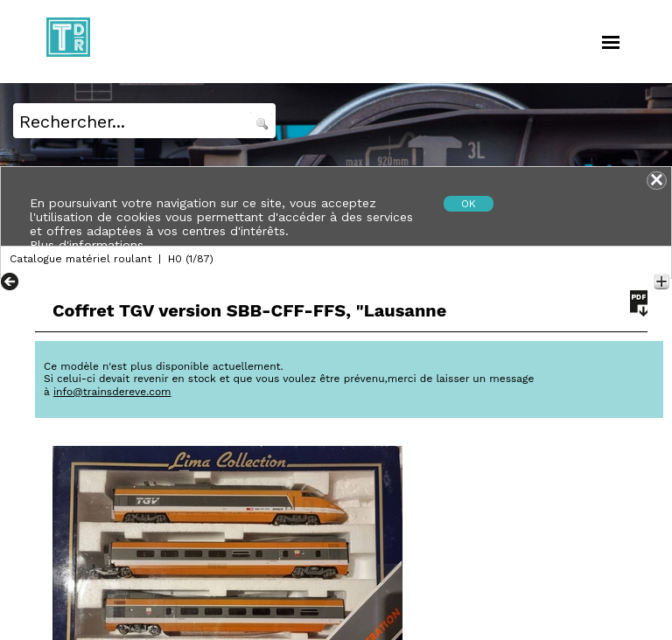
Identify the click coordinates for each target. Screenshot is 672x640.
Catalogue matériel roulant (80, 259)
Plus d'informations (87, 245)
